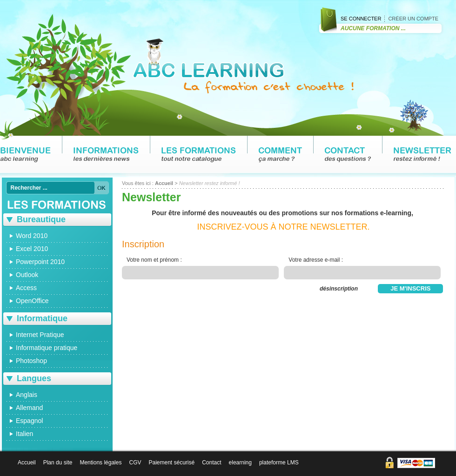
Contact (348, 155)
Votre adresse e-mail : (316, 260)
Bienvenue (25, 155)
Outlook (27, 275)
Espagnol (29, 421)
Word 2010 (32, 236)
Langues (34, 378)
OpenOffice (32, 301)
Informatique (42, 318)
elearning (240, 463)
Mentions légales (101, 463)
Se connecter (361, 19)
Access (26, 288)
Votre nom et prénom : (154, 260)
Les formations (199, 155)
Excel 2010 (32, 249)
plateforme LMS (279, 463)
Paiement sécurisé (171, 463)
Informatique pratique (47, 348)
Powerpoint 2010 (40, 262)
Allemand (29, 408)
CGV (135, 463)
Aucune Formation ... (373, 28)
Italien (24, 434)
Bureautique (41, 219)
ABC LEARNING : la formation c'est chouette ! (243, 66)
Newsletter (422, 155)
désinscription (339, 289)
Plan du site (58, 463)
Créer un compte (413, 19)
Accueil (164, 183)
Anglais (27, 395)
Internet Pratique (40, 335)
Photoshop (31, 361)
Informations (106, 155)
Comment (280, 155)
